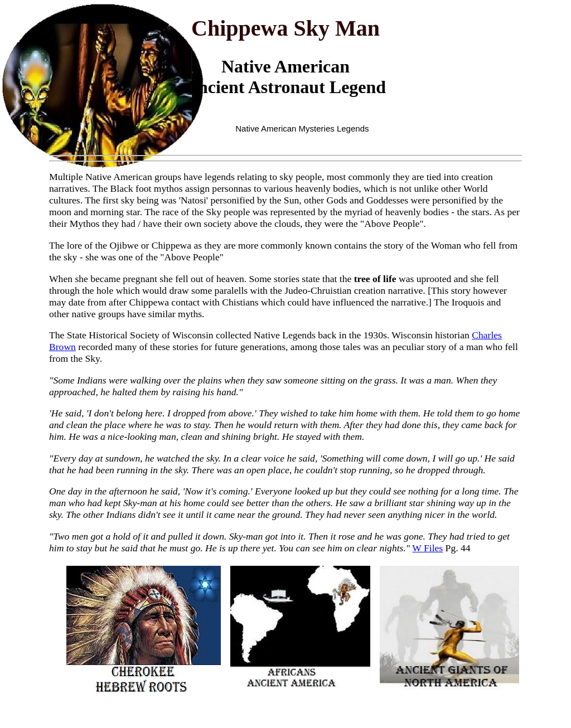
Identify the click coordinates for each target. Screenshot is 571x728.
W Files (427, 548)
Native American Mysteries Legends (302, 128)
